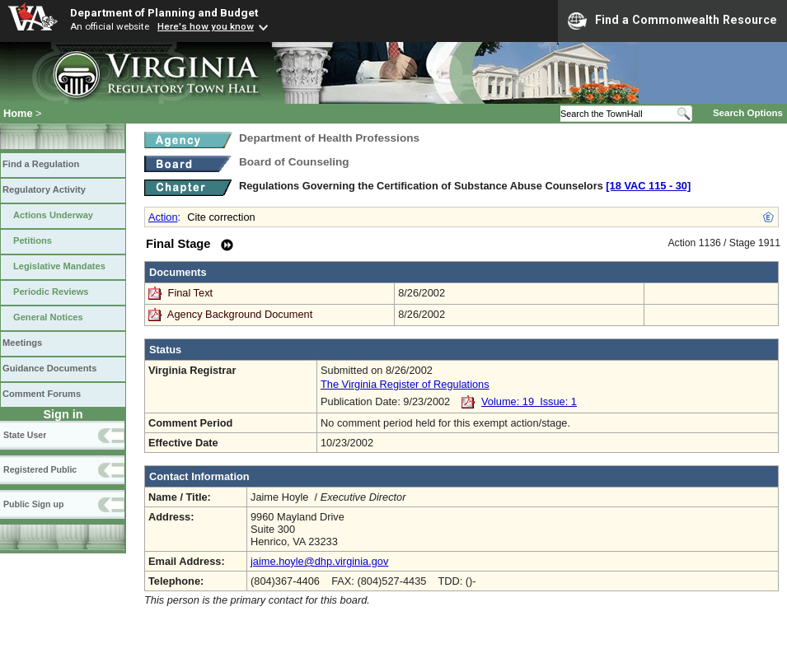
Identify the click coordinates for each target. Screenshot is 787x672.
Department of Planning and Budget (164, 12)
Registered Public (40, 469)
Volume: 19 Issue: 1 (529, 401)
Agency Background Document (240, 314)
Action (163, 217)
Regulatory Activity (44, 189)
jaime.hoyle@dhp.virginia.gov (319, 561)
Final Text (192, 293)
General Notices (48, 317)
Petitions (33, 240)
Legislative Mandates (59, 266)
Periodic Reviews (51, 292)
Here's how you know (206, 26)
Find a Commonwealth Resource (672, 21)
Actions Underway (53, 215)
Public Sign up (33, 504)
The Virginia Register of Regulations (405, 384)
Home (18, 113)
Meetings (22, 343)
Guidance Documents (49, 368)
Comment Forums (42, 394)
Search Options (748, 113)
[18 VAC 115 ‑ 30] (648, 186)
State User (25, 435)
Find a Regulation (41, 164)
